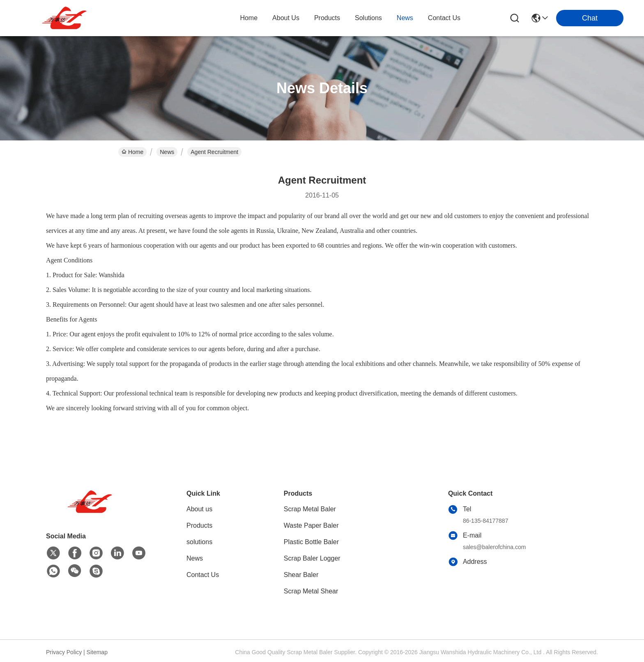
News (167, 152)
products (327, 18)
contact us (444, 18)
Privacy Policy (64, 652)
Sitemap (97, 652)
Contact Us (203, 575)
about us (286, 18)
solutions (368, 18)
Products (199, 525)
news (405, 18)
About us (199, 509)
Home (249, 18)
